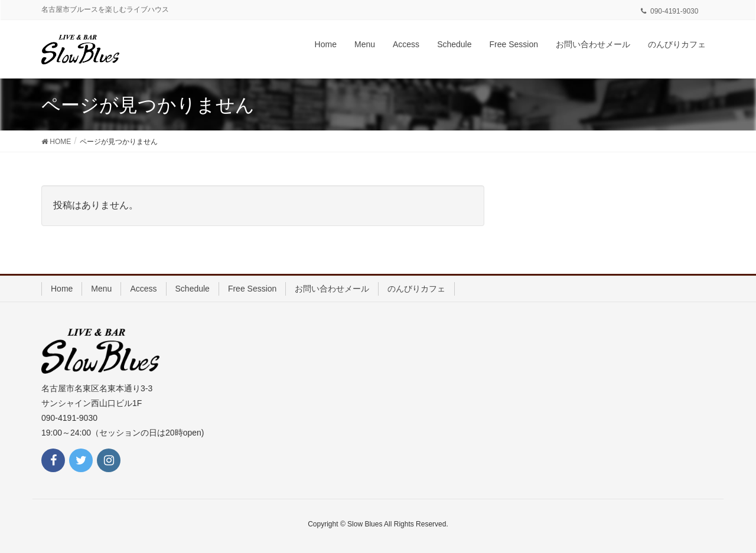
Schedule (193, 289)
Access (143, 289)
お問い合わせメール (332, 289)
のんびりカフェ (416, 289)
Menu (101, 289)
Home (62, 289)
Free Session (252, 289)
